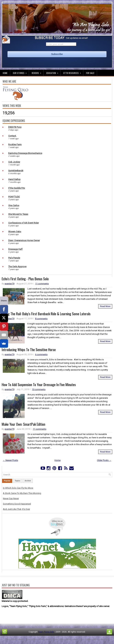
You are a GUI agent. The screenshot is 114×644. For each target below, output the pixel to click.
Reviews (38, 72)
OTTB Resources (73, 72)
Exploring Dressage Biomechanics (25, 153)
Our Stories (21, 72)
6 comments (41, 354)
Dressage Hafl (15, 249)
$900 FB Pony (15, 127)
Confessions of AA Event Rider (23, 223)
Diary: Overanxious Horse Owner (24, 240)
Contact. (12, 136)
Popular (7, 481)
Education (53, 72)
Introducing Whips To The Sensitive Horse (29, 350)
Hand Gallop (14, 179)
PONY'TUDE (14, 197)
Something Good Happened (17, 504)
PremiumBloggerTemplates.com (68, 639)
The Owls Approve (17, 267)
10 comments (39, 389)
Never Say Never (11, 498)
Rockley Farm (15, 144)
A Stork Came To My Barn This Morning (22, 493)
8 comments (41, 319)
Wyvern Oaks (15, 232)
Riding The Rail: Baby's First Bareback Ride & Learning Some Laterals (46, 314)
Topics (17, 481)
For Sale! (90, 73)
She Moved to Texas (18, 214)
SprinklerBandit (16, 171)
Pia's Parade (14, 258)
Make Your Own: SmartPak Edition (23, 424)
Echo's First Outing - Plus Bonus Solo (25, 279)
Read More (105, 306)
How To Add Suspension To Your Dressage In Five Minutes (39, 385)
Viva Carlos (14, 205)
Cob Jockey (14, 162)
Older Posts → (104, 460)
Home (5, 73)
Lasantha (47, 639)
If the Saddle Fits (17, 188)
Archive (28, 481)
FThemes (20, 639)
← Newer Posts (10, 460)
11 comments (42, 284)
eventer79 (9, 284)
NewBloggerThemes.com (97, 639)
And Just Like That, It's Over (16, 509)
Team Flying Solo (46, 632)
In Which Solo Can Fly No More (18, 488)
